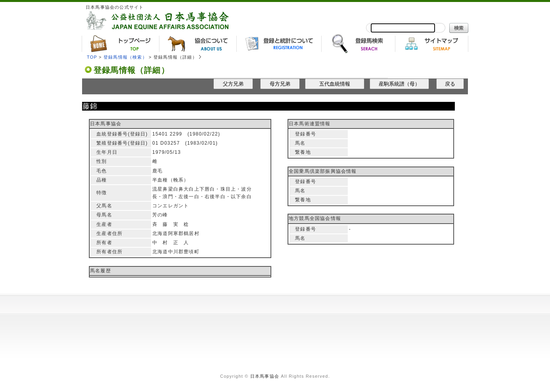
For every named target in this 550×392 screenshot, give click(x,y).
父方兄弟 (233, 84)
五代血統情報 (335, 84)
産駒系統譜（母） (399, 84)
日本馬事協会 (265, 376)
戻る (450, 84)
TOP (92, 57)
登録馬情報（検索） (125, 57)
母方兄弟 (280, 84)
